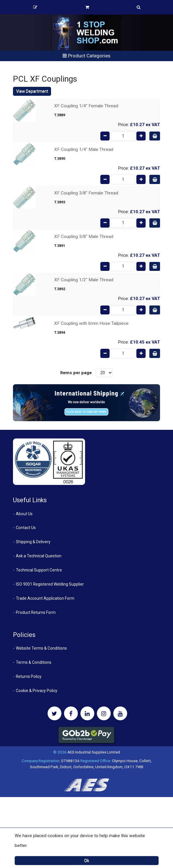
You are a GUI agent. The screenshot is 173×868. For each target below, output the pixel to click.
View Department (32, 91)
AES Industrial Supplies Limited (94, 752)
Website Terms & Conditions (41, 648)
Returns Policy (29, 676)
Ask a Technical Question (39, 556)
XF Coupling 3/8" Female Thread (86, 193)
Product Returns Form (36, 612)
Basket (87, 7)
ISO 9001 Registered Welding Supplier (50, 584)
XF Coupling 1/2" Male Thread (84, 280)
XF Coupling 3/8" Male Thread (84, 237)
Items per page (76, 373)
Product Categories (86, 56)
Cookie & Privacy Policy (37, 691)
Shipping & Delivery (33, 542)
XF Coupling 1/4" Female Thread (86, 106)
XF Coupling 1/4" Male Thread (84, 149)
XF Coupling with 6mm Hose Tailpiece (91, 323)
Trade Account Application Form (45, 598)
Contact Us (26, 528)
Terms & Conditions (34, 662)
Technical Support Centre (39, 570)
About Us (24, 514)
